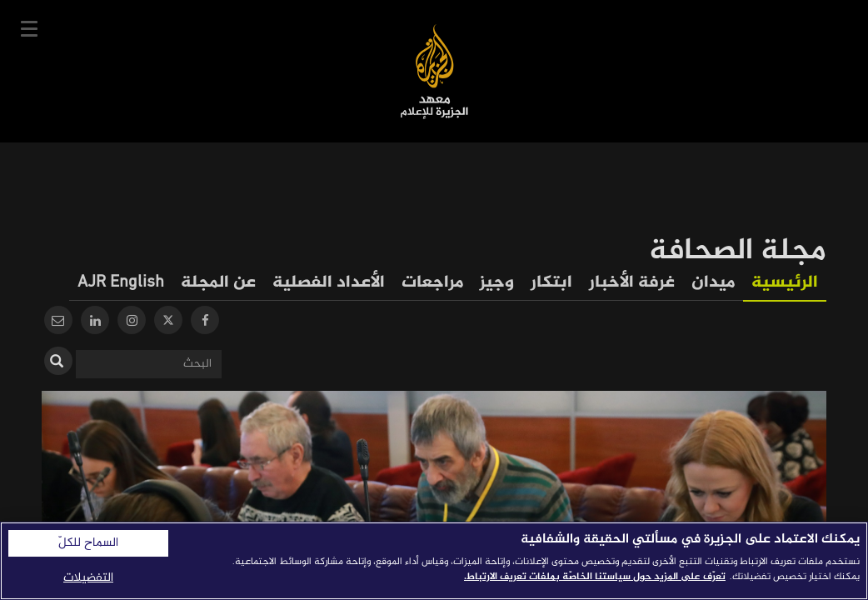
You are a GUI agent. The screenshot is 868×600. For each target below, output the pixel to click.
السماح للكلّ (88, 543)
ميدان (713, 283)
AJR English (121, 283)
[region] (434, 561)
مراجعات (432, 283)
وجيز (497, 283)
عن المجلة (218, 283)
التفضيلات (88, 578)
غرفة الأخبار (632, 283)
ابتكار (551, 283)
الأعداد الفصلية (329, 283)
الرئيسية (785, 283)
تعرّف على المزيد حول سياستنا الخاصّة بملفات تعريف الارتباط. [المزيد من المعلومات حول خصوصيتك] (595, 577)
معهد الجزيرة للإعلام (434, 71)
